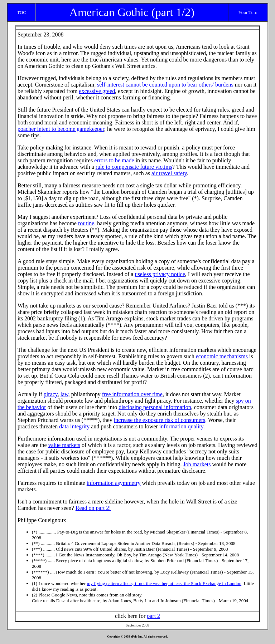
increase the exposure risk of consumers (160, 420)
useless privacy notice (160, 274)
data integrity (74, 426)
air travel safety (169, 173)
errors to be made (114, 160)
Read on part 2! (93, 508)
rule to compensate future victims (134, 167)
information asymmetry (114, 483)
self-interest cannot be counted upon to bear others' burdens (165, 85)
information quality (181, 426)
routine (86, 223)
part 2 (153, 616)
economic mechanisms (222, 356)
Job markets (197, 464)
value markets (64, 445)
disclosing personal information (155, 407)
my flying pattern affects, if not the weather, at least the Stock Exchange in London (164, 583)
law (64, 394)
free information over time (132, 394)
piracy (51, 394)
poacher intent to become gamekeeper (61, 129)
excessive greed (97, 91)
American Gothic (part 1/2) (132, 12)
